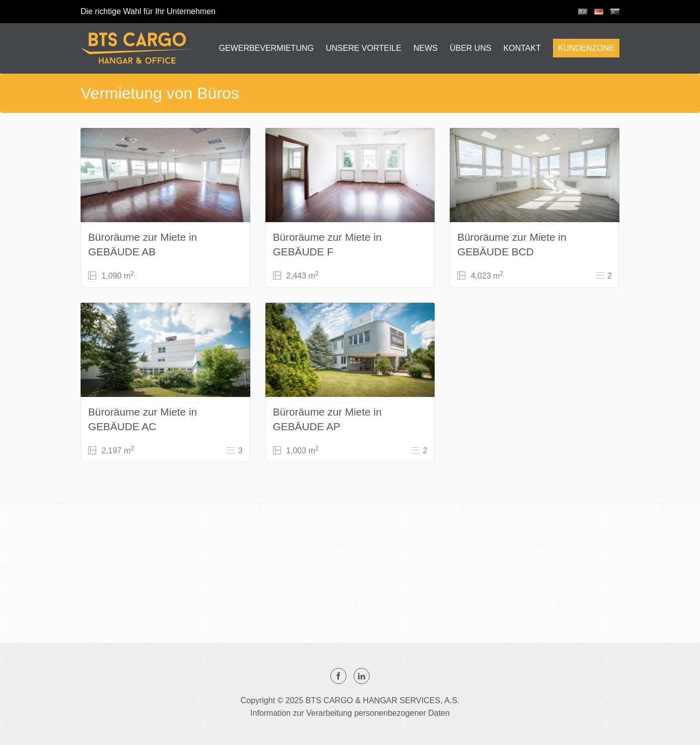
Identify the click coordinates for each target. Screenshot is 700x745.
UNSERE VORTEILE (364, 48)
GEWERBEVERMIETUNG (266, 48)
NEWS (426, 48)
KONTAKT (522, 48)
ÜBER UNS (471, 48)
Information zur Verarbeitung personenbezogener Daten (350, 713)
